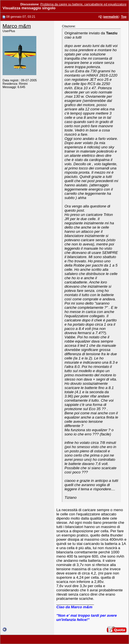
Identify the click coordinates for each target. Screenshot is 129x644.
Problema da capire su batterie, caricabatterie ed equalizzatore (83, 4)
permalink (111, 17)
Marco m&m (17, 26)
